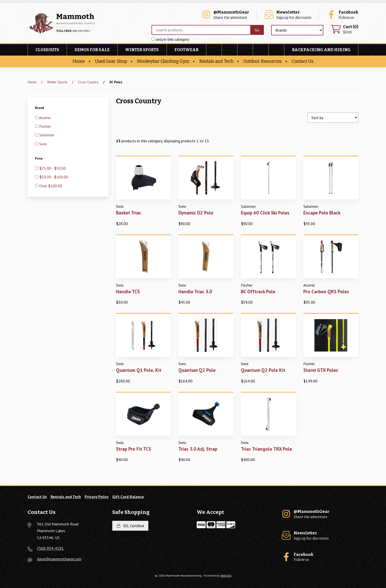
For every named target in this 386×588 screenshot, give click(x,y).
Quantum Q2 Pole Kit (263, 370)
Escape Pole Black (322, 213)
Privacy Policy (97, 497)
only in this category (170, 39)
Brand (40, 108)
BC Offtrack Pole (258, 291)
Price (39, 158)
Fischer (45, 126)
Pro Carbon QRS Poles (326, 291)
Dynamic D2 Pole (196, 213)
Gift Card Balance (128, 497)
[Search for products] (201, 30)
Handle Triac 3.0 (195, 291)
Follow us (342, 15)
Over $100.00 (51, 186)
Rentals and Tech (216, 61)
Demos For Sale (92, 50)
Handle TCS (128, 291)
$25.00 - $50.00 (53, 168)
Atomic (45, 118)
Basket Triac (129, 213)
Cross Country (88, 82)
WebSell (226, 576)
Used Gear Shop (111, 61)
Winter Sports (142, 50)
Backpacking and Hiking (321, 50)
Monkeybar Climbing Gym (163, 61)
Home (79, 61)
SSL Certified (130, 526)
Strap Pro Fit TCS (134, 449)
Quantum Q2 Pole (197, 370)
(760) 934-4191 (50, 548)
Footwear (186, 50)
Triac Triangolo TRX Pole (266, 449)
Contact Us (303, 61)
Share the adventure (225, 15)
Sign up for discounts (288, 15)
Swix (43, 144)
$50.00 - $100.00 (54, 177)
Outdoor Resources (262, 61)
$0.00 (345, 30)
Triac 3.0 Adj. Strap (198, 449)
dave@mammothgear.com (59, 559)
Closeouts (47, 50)
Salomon (47, 135)
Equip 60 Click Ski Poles (265, 213)
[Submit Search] (257, 30)
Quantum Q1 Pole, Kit (139, 370)
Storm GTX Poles (321, 370)
